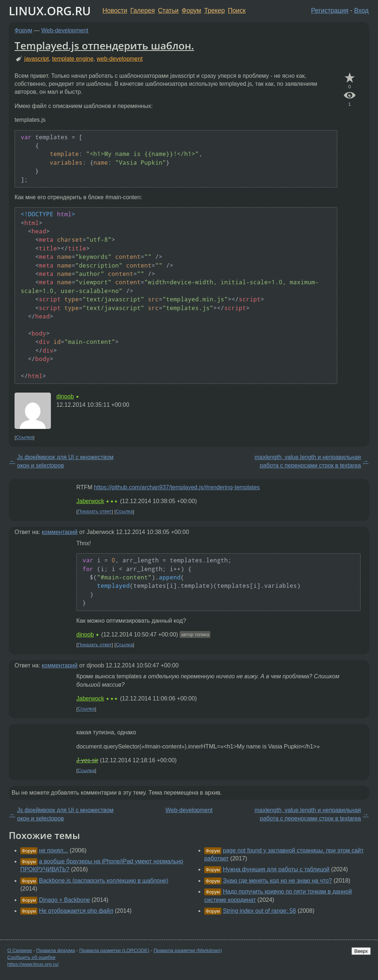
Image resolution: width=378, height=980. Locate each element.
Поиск (237, 11)
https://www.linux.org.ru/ (33, 964)
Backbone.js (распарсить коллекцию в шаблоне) (104, 881)
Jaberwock (90, 501)
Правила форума (56, 950)
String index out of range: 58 (259, 911)
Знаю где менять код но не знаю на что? (277, 881)
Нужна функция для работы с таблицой (276, 869)
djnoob (65, 396)
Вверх (361, 951)
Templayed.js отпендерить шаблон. (104, 45)
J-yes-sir (87, 760)
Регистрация (330, 11)
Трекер (215, 11)
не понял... (53, 850)
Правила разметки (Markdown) (188, 950)
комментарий (60, 532)
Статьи (168, 11)
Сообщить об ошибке (31, 957)
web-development (120, 59)
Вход (361, 11)
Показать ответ (95, 512)
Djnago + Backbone (64, 900)
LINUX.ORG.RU (50, 11)
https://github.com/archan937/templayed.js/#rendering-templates (177, 487)
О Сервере (20, 950)
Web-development (65, 30)
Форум (191, 11)
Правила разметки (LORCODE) (114, 950)
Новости (115, 11)
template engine (73, 59)
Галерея (143, 11)
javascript (37, 59)
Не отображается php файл (76, 911)
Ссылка (25, 437)
